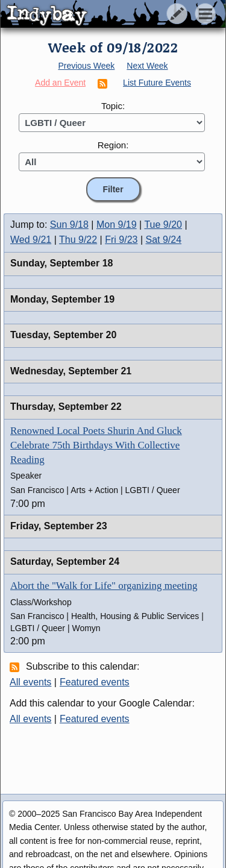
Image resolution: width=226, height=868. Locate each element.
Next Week (147, 66)
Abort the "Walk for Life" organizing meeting (104, 586)
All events (30, 682)
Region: (113, 145)
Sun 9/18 (69, 225)
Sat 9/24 (164, 240)
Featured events (95, 682)
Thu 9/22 (78, 240)
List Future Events (157, 83)
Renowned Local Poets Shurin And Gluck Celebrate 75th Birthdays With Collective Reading (96, 445)
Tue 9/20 (163, 225)
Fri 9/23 (121, 240)
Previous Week (86, 66)
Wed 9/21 (31, 240)
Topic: (113, 106)
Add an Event (60, 83)
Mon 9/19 (117, 225)
